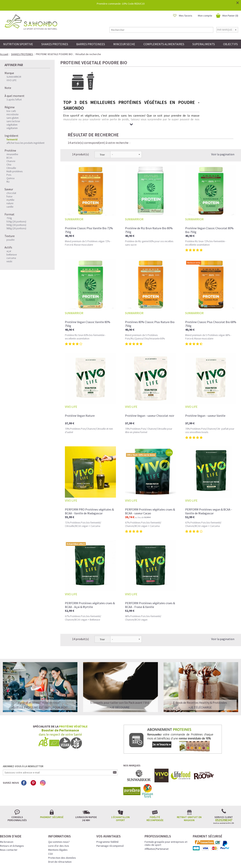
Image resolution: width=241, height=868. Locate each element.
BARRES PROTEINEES (91, 44)
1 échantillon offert (120, 787)
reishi (9, 261)
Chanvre (11, 161)
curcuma (11, 258)
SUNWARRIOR (14, 77)
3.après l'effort (14, 100)
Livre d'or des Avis (59, 814)
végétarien (12, 128)
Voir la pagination (223, 123)
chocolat (11, 193)
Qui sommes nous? (59, 810)
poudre (10, 240)
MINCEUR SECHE (124, 44)
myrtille (10, 200)
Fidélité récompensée (155, 787)
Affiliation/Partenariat (157, 817)
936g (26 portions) (16, 221)
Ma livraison (7, 810)
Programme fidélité (108, 810)
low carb (11, 111)
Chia (9, 164)
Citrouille (11, 168)
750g (9, 218)
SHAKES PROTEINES (55, 44)
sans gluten (13, 118)
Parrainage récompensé (110, 814)
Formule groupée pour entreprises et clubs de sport (166, 812)
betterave (12, 255)
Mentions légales (58, 818)
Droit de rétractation (60, 830)
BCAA (9, 158)
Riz (8, 182)
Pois (9, 175)
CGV (50, 822)
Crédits (134, 860)
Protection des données (62, 826)
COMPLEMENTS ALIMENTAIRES (164, 44)
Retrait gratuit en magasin (189, 787)
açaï (9, 251)
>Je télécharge (200, 676)
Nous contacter (9, 818)
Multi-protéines (15, 171)
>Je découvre (120, 676)
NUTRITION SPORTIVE (18, 44)
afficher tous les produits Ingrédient (25, 143)
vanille (10, 207)
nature (10, 203)
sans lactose (13, 121)
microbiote (12, 114)
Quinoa (10, 178)
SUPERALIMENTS (204, 44)
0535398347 (224, 789)
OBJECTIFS (230, 44)
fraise (9, 196)
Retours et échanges (12, 814)
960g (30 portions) (16, 225)
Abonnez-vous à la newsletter (23, 735)
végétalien (12, 125)
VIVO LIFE (11, 80)
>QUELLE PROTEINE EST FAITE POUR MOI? (39, 676)
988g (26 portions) (16, 228)
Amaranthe (12, 154)
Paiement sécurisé (52, 786)
